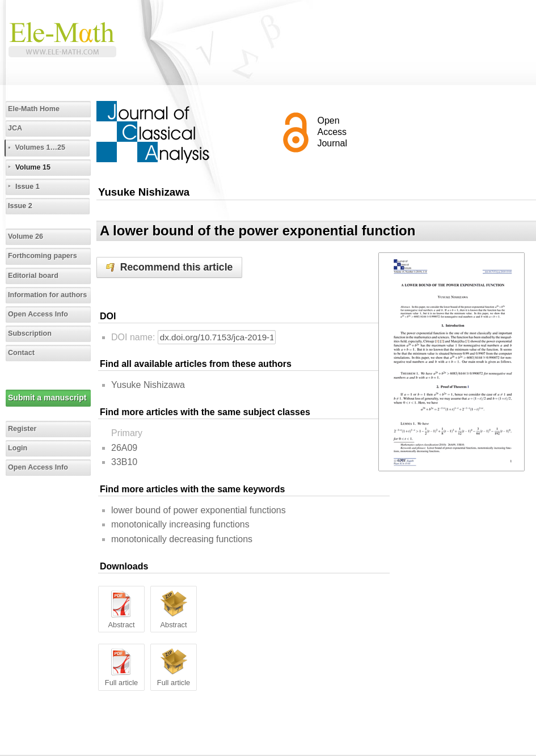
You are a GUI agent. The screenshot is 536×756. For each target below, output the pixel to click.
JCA (15, 128)
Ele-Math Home (34, 109)
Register (22, 429)
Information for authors (47, 295)
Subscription (30, 333)
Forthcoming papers (43, 256)
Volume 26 (26, 236)
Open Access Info (38, 314)
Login (18, 448)
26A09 (124, 448)
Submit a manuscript (47, 398)
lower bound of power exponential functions (199, 510)
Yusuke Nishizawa (148, 385)
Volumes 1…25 (40, 147)
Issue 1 (28, 187)
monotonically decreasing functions (182, 539)
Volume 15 (33, 167)
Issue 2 (20, 206)
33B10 (124, 462)
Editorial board (33, 276)
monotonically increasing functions (180, 524)
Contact (21, 353)
